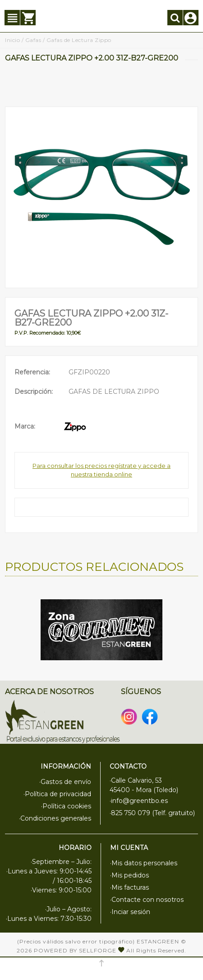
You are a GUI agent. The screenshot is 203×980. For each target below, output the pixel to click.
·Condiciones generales (55, 818)
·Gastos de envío (65, 782)
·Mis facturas (129, 887)
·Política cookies (66, 806)
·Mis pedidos (129, 875)
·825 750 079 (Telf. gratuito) (152, 813)
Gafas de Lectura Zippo (79, 40)
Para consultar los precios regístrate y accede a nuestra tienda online (101, 470)
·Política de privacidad (57, 794)
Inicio (12, 40)
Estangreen (158, 941)
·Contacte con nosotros (147, 900)
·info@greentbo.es (139, 801)
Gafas (33, 40)
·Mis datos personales (144, 863)
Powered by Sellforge (75, 950)
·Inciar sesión (130, 912)
